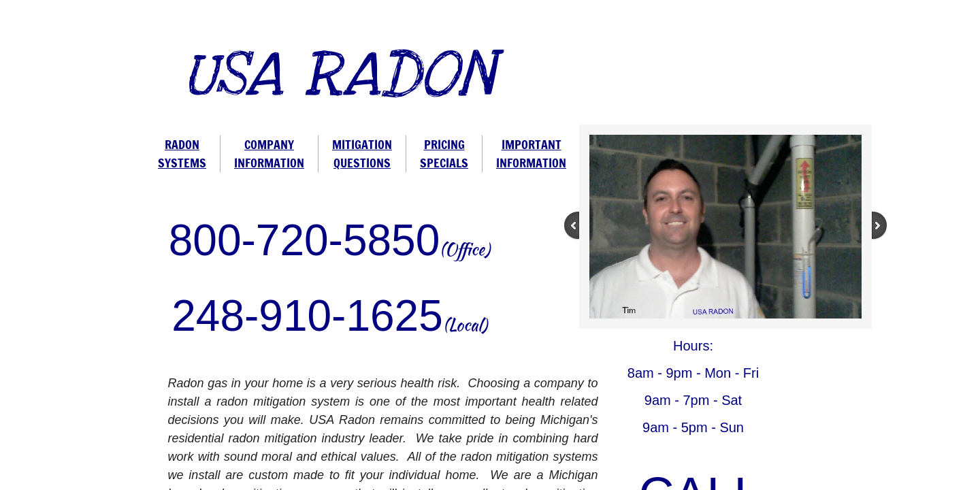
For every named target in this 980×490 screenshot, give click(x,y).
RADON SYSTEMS (182, 153)
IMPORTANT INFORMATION (531, 153)
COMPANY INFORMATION (269, 153)
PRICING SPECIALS (444, 153)
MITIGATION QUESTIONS (362, 153)
